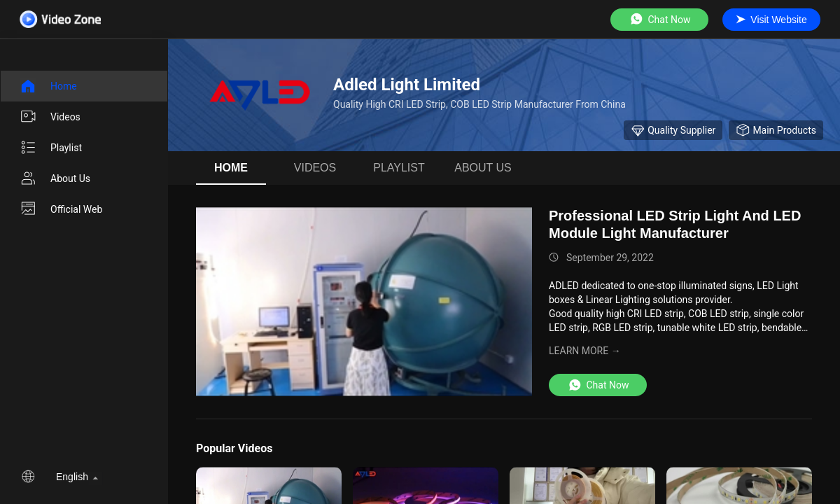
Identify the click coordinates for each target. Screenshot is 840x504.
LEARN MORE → (585, 351)
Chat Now (660, 19)
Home (48, 86)
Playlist (51, 148)
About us (55, 178)
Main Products (776, 130)
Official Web (61, 209)
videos (50, 117)
